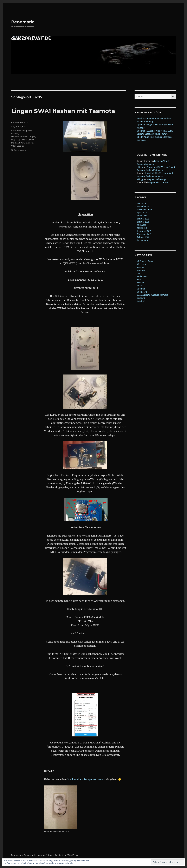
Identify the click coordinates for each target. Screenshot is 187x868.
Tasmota (29, 143)
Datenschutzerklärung (34, 855)
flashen (15, 134)
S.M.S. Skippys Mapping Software (152, 295)
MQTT (14, 140)
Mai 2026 (141, 204)
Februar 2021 (143, 222)
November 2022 (144, 210)
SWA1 (22, 143)
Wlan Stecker (18, 146)
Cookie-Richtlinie (65, 863)
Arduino (141, 270)
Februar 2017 (143, 237)
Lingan (32, 137)
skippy (140, 167)
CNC (139, 274)
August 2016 (143, 240)
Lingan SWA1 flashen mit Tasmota (63, 111)
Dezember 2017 (144, 231)
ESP (24, 126)
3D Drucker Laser (145, 261)
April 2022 (142, 213)
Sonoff (31, 140)
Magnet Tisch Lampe (157, 179)
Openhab (22, 140)
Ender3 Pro (142, 277)
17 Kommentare (19, 150)
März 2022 (142, 216)
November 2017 (144, 234)
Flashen (141, 283)
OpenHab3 (142, 292)
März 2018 (142, 228)
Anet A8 (141, 267)
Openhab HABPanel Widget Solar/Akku (155, 131)
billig (24, 131)
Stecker (15, 143)
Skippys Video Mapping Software (152, 134)
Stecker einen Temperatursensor (86, 779)
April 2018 (142, 225)
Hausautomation (19, 137)
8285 (19, 131)
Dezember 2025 (144, 207)
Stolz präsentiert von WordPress (63, 855)
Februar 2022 (143, 219)
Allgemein (16, 126)
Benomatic (23, 22)
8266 (14, 131)
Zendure (141, 301)
